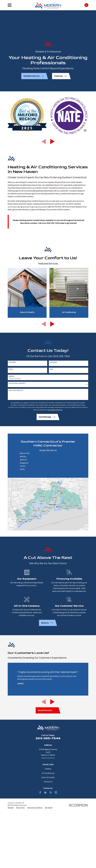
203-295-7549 (48, 738)
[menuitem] (11, 808)
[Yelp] (51, 792)
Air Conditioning (48, 773)
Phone (11, 369)
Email (51, 369)
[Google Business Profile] (45, 792)
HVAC (62, 185)
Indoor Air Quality (48, 777)
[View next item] (52, 141)
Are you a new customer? (17, 383)
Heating (48, 769)
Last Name (53, 362)
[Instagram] (56, 792)
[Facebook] (40, 792)
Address (11, 376)
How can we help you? (16, 390)
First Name (12, 362)
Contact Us (48, 782)
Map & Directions (48, 758)
